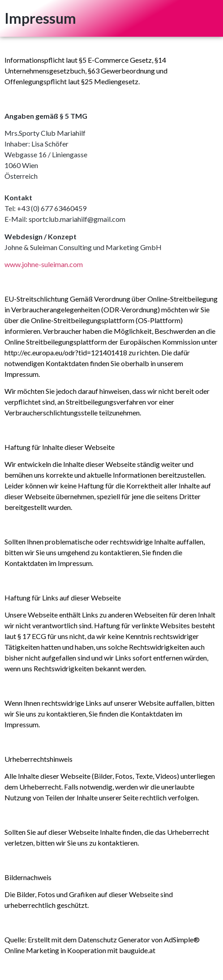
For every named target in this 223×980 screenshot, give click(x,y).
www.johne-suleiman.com (44, 264)
